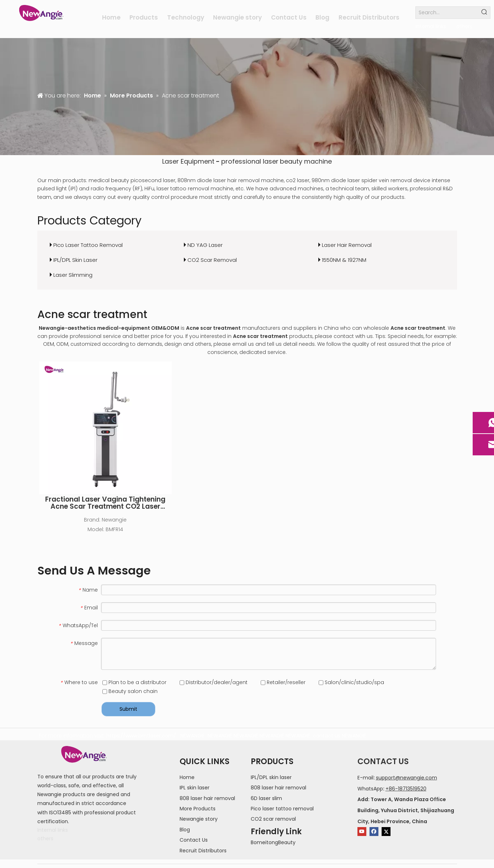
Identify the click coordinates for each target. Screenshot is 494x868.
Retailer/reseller (283, 682)
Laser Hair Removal (347, 245)
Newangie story (199, 819)
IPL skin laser (195, 788)
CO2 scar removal (273, 819)
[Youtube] (362, 832)
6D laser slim (266, 798)
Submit (128, 709)
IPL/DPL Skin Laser (75, 260)
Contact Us (194, 840)
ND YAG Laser (205, 245)
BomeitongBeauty (273, 842)
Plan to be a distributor (134, 682)
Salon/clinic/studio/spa (351, 682)
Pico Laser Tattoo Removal (88, 245)
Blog (185, 830)
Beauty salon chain (130, 691)
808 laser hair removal (207, 798)
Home (187, 777)
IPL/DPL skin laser (271, 777)
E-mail (365, 778)
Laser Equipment (188, 161)
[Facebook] (374, 832)
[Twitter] (386, 832)
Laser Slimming (73, 275)
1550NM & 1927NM (344, 260)
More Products (198, 809)
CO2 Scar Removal (212, 260)
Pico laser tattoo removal (282, 809)
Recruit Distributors (203, 851)
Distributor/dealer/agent (214, 682)
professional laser (250, 161)
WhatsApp (370, 789)
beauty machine (306, 161)
